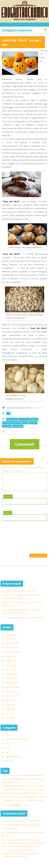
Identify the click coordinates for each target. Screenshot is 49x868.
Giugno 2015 (11, 712)
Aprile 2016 (10, 668)
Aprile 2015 (10, 716)
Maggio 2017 (11, 637)
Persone (9, 764)
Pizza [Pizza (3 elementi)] (44, 800)
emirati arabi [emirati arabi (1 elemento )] (31, 786)
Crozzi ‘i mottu (12, 419)
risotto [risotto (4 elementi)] (32, 803)
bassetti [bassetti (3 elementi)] (36, 778)
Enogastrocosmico (17, 30)
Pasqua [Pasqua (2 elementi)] (35, 800)
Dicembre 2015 (12, 686)
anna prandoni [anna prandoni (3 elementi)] (26, 778)
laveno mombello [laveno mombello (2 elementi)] (36, 792)
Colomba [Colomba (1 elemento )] (35, 782)
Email (7, 516)
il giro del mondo (13, 760)
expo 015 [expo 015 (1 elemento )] (24, 789)
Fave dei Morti (24, 419)
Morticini (25, 423)
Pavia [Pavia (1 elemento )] (40, 800)
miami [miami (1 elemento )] (40, 797)
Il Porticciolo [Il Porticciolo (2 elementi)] (24, 792)
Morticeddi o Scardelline (11, 423)
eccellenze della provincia (17, 742)
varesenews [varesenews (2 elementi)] (25, 809)
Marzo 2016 (10, 673)
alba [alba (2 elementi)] (13, 778)
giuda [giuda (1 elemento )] (36, 789)
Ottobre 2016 (11, 651)
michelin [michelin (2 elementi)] (6, 800)
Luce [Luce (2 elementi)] (17, 796)
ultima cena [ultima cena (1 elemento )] (6, 809)
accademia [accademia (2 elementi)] (7, 778)
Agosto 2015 (11, 703)
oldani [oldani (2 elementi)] (29, 800)
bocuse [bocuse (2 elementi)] (5, 782)
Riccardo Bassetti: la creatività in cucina (21, 849)
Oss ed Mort (7, 426)
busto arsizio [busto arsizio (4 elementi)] (15, 782)
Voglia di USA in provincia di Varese (20, 594)
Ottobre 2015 (11, 695)
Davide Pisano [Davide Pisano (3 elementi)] (15, 785)
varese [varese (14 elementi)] (15, 808)
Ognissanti (33, 423)
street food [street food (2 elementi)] (40, 804)
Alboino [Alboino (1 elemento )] (17, 779)
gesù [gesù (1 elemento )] (33, 789)
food (8, 413)
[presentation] (13, 541)
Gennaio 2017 (11, 642)
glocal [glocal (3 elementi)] (11, 792)
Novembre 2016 (12, 646)
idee (7, 755)
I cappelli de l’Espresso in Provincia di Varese (24, 621)
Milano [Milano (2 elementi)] (12, 800)
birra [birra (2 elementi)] (42, 778)
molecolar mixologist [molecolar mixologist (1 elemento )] (21, 800)
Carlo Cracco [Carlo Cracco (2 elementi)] (27, 782)
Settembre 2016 (13, 655)
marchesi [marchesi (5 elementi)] (24, 796)
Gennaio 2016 (11, 681)
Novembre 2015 (12, 690)
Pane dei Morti (18, 426)
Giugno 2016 (11, 659)
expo (8, 746)
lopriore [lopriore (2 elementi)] (11, 796)
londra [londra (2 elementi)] (5, 796)
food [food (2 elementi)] (29, 789)
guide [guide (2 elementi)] (17, 792)
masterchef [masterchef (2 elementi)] (34, 796)
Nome (7, 500)
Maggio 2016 (11, 664)
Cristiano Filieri (37, 408)
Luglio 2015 (10, 708)
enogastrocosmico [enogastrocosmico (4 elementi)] (12, 789)
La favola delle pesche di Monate (27, 824)
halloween (34, 419)
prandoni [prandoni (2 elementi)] (15, 804)
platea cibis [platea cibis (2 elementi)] (7, 804)
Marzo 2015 (10, 721)
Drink (8, 738)
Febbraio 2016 (12, 677)
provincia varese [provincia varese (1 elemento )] (24, 804)
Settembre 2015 (13, 699)
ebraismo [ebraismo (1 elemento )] (24, 786)
